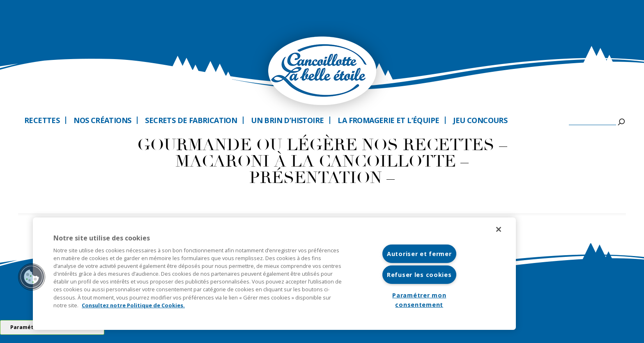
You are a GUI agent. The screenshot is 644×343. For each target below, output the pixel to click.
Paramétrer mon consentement (419, 300)
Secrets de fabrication (191, 120)
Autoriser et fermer (419, 254)
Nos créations (102, 120)
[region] (274, 274)
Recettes (42, 120)
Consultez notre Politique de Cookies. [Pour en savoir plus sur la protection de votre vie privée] (133, 305)
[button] (32, 277)
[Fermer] (499, 229)
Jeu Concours (480, 120)
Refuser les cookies (419, 275)
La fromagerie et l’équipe (388, 120)
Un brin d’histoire (287, 120)
